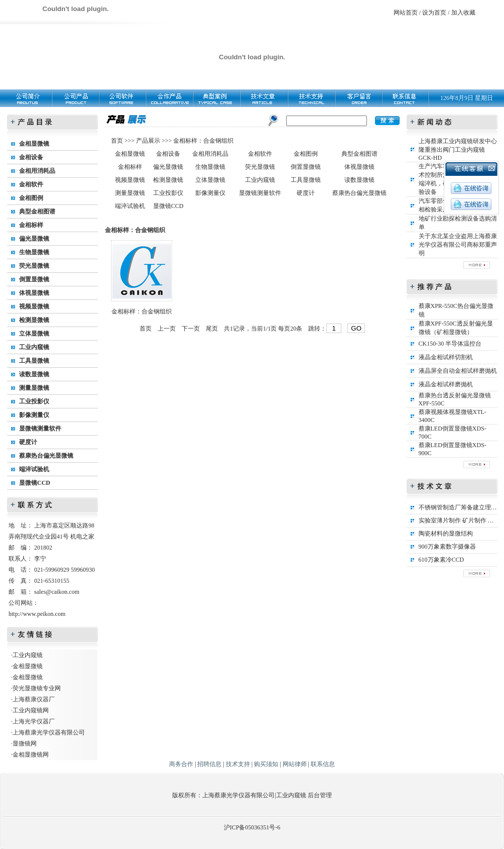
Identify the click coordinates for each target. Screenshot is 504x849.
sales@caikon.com (57, 592)
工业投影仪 (34, 401)
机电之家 (82, 537)
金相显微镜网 (31, 755)
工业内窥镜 (34, 347)
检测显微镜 (34, 320)
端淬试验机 (34, 469)
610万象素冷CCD (442, 560)
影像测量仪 (34, 415)
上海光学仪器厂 (34, 721)
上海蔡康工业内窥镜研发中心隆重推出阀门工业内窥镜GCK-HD (458, 149)
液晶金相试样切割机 (446, 357)
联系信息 (323, 764)
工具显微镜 (34, 361)
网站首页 (406, 13)
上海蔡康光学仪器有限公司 (49, 732)
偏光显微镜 (34, 239)
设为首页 (434, 13)
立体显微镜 (34, 334)
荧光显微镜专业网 (37, 688)
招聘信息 (209, 764)
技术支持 (238, 764)
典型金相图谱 (37, 211)
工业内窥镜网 (31, 710)
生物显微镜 (34, 252)
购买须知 (266, 764)
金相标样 (31, 225)
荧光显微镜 (34, 266)
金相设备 (31, 157)
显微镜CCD (35, 483)
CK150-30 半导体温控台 (450, 344)
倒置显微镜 (34, 279)
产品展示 (147, 141)
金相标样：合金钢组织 (203, 141)
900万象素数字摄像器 (447, 547)
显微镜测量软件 (40, 429)
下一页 (191, 329)
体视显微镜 (34, 293)
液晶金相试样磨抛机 (446, 384)
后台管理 (320, 795)
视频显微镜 (34, 306)
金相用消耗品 (37, 171)
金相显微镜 (34, 144)
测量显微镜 (34, 388)
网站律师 (295, 764)
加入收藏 (463, 13)
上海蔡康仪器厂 (34, 699)
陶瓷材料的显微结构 (446, 534)
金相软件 (31, 184)
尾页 (212, 329)
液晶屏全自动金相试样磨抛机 (458, 371)
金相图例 (31, 198)
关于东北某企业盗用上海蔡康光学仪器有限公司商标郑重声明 (458, 245)
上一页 (167, 329)
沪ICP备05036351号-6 (252, 827)
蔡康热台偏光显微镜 (46, 456)
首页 (118, 141)
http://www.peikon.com (37, 614)
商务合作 (181, 764)
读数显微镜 (34, 374)
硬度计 (28, 442)
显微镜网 (25, 744)
